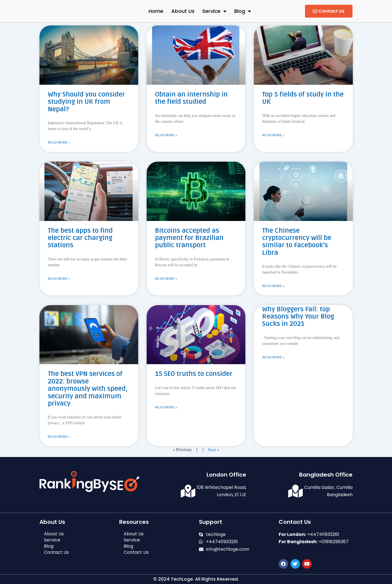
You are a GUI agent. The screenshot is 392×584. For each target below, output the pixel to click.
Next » (214, 450)
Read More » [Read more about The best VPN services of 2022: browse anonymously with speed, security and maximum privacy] (59, 437)
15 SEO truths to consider (194, 374)
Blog (243, 11)
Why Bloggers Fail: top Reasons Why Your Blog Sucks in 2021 (298, 317)
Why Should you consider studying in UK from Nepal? (86, 102)
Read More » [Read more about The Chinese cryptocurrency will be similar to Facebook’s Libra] (273, 286)
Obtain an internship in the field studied (191, 98)
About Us (183, 11)
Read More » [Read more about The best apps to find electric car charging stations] (59, 279)
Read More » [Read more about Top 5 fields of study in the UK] (273, 135)
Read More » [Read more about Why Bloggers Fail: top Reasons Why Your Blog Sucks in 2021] (273, 358)
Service (214, 11)
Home (156, 11)
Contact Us (56, 552)
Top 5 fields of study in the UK (303, 98)
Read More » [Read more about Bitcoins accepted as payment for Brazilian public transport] (166, 279)
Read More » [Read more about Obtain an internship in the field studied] (166, 135)
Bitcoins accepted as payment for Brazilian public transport (189, 238)
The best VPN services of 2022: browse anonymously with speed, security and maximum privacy (88, 389)
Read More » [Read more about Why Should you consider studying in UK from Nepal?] (59, 143)
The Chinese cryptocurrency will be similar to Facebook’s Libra (297, 242)
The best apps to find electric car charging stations (80, 238)
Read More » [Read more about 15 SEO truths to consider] (166, 408)
